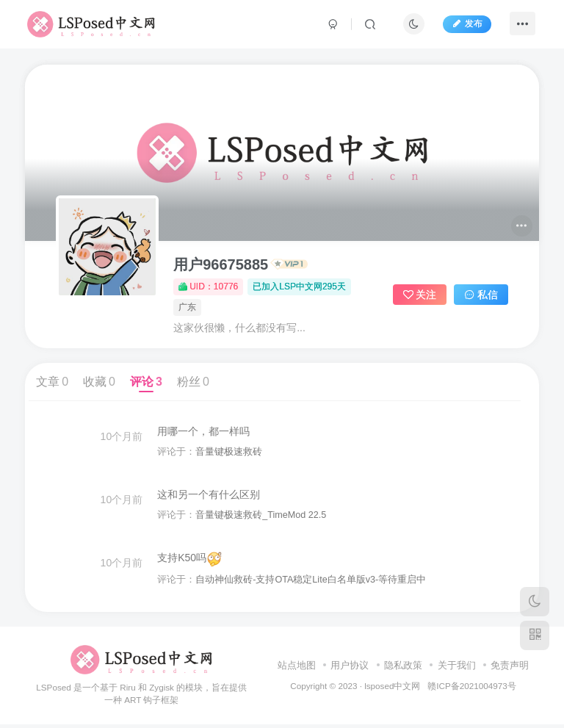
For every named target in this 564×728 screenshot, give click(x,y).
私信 (481, 295)
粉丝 (193, 382)
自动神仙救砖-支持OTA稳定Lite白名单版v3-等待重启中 (311, 583)
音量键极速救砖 (229, 453)
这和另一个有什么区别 (209, 496)
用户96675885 (221, 264)
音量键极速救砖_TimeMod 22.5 (261, 517)
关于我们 (457, 669)
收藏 (99, 382)
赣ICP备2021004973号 (471, 689)
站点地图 (297, 669)
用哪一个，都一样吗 (204, 431)
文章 (52, 382)
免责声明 (510, 669)
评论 (146, 382)
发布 (466, 24)
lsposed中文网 (392, 689)
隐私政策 (403, 669)
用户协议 (350, 669)
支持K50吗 (190, 562)
